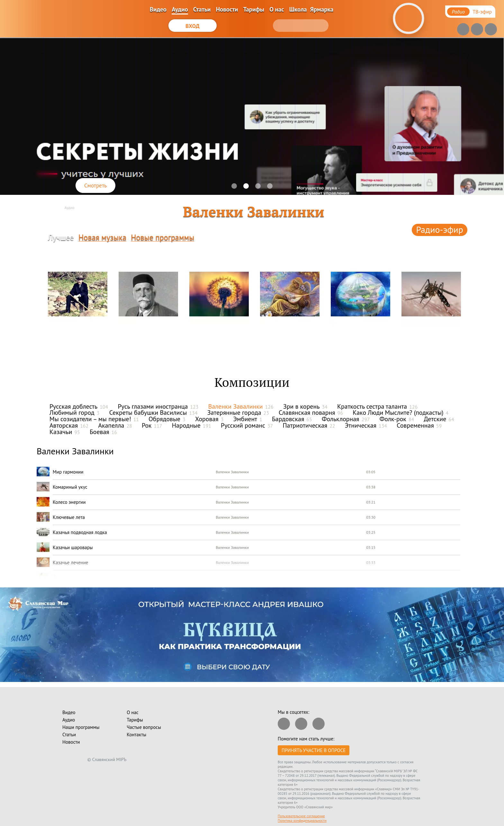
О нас (277, 9)
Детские (439, 419)
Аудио (180, 9)
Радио (458, 12)
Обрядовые (167, 419)
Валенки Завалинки (241, 406)
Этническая (366, 425)
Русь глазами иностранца (158, 406)
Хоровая (209, 419)
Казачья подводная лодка (80, 532)
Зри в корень (305, 406)
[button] (234, 186)
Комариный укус (70, 487)
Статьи (202, 9)
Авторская (69, 425)
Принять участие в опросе (314, 750)
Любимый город (74, 413)
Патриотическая (309, 425)
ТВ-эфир (482, 12)
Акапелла (115, 425)
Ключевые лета (69, 517)
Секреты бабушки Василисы (153, 413)
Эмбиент (248, 419)
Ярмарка (322, 9)
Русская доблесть (79, 406)
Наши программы (81, 727)
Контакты (136, 735)
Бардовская (292, 419)
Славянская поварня (311, 413)
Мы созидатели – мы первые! (94, 419)
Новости (227, 9)
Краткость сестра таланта (377, 406)
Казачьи (65, 432)
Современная (419, 425)
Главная (51, 208)
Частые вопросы (144, 727)
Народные (192, 425)
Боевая (103, 432)
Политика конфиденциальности (302, 821)
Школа (298, 9)
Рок (152, 425)
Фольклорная (346, 419)
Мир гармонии (68, 472)
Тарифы (254, 9)
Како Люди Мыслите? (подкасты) (401, 413)
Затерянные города (238, 413)
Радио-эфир (440, 230)
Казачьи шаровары (73, 547)
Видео (158, 9)
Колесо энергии (69, 502)
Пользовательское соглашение (301, 816)
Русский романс (247, 425)
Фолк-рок (397, 419)
